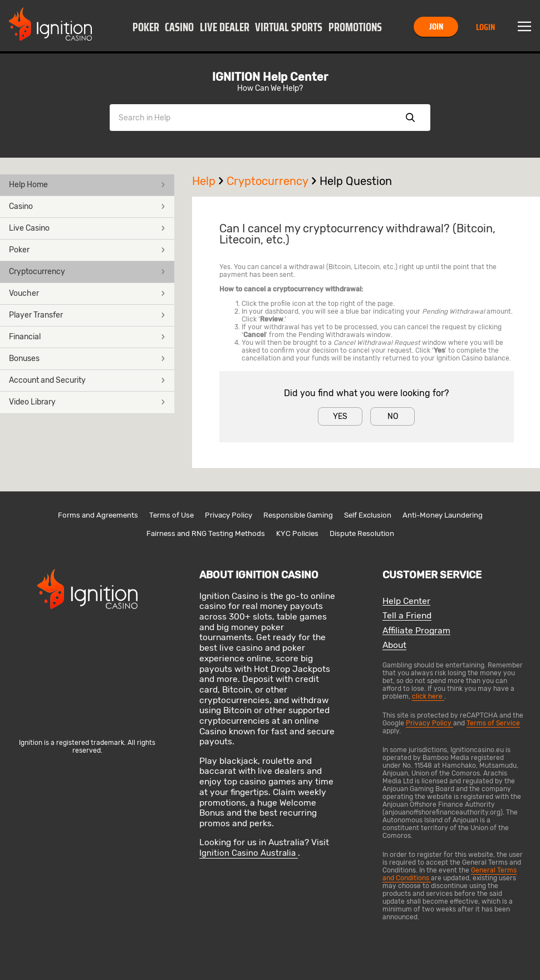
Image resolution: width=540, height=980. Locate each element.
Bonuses (87, 359)
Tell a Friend (407, 616)
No (393, 416)
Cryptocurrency (87, 272)
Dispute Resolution (362, 533)
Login (485, 27)
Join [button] (436, 26)
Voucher (87, 293)
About (394, 645)
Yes (340, 416)
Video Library (87, 402)
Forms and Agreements (98, 515)
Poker (146, 27)
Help (209, 181)
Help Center (406, 601)
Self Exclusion (368, 515)
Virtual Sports (289, 27)
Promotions (355, 27)
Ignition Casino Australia (249, 853)
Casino (179, 27)
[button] (146, 27)
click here (428, 696)
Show (410, 118)
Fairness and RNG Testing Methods (206, 533)
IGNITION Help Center (270, 77)
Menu (524, 27)
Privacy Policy (229, 515)
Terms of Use (171, 515)
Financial (87, 337)
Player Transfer (87, 315)
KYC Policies (297, 533)
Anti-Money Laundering (443, 515)
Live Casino (87, 228)
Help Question (356, 181)
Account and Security (87, 380)
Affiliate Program (416, 631)
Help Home (87, 185)
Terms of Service (493, 723)
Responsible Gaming (298, 515)
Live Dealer (225, 27)
